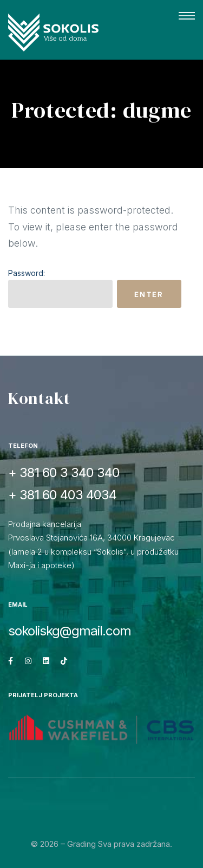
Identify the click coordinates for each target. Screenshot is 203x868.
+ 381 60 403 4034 (62, 495)
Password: (60, 288)
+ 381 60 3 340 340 (64, 472)
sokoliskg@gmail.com (70, 631)
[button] (187, 16)
